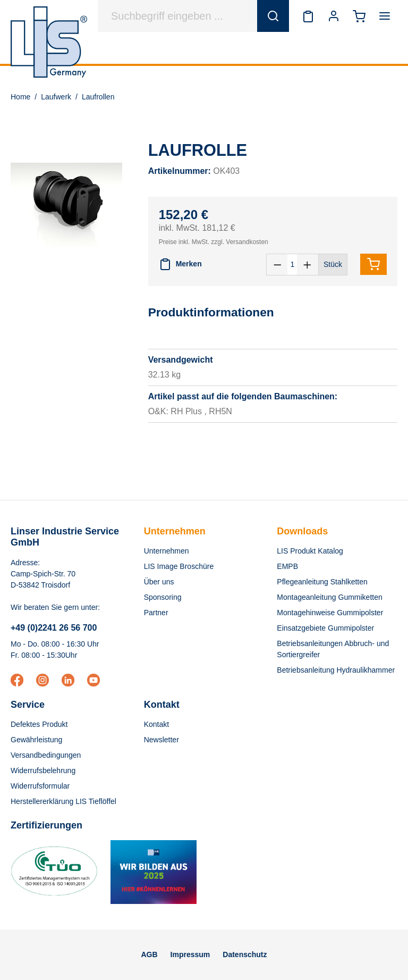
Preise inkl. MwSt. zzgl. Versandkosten (214, 242)
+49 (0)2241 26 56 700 (54, 628)
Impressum (190, 954)
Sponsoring (163, 597)
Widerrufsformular (40, 786)
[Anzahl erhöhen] (308, 265)
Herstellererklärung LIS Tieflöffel (63, 801)
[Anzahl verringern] (277, 265)
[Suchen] (273, 16)
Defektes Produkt (39, 724)
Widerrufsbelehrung (43, 770)
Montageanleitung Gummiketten (329, 597)
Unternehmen (175, 531)
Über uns (159, 582)
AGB (149, 954)
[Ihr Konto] (334, 16)
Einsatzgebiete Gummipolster (325, 628)
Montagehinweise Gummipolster (330, 613)
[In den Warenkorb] (373, 264)
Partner (156, 613)
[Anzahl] (292, 265)
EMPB (287, 566)
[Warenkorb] (359, 16)
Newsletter (161, 740)
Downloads (302, 531)
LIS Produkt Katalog (310, 551)
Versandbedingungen (46, 755)
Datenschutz (245, 954)
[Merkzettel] (308, 16)
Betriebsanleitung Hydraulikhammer (336, 670)
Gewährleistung (36, 740)
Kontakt (156, 724)
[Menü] (385, 16)
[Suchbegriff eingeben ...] (178, 16)
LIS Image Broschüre (179, 566)
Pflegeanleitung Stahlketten (322, 582)
